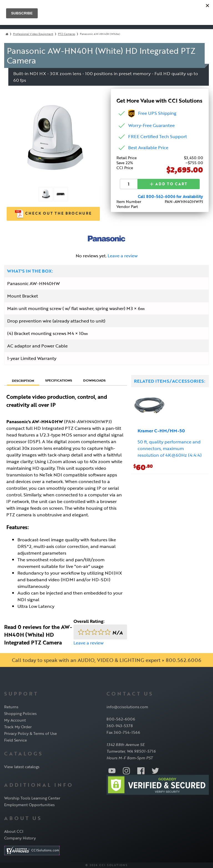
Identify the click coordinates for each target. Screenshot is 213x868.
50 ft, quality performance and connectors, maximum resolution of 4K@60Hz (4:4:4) (170, 448)
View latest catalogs (22, 767)
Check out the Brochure (53, 214)
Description (23, 380)
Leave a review (123, 256)
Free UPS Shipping (152, 113)
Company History (20, 838)
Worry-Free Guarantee (151, 125)
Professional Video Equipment (33, 34)
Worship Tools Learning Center (32, 798)
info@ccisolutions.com (127, 707)
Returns (11, 707)
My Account (15, 720)
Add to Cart (169, 184)
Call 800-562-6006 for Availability (170, 196)
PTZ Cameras (67, 34)
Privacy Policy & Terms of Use (31, 733)
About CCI (14, 831)
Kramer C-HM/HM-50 (161, 431)
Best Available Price (148, 148)
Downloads (94, 380)
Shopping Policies (20, 713)
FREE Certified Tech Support (158, 136)
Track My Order (18, 727)
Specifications (59, 380)
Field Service (16, 740)
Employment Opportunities (29, 805)
